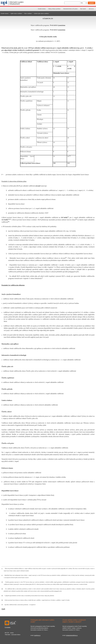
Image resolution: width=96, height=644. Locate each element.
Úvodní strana (42, 9)
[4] (10, 219)
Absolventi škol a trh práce (70, 9)
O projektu (8, 627)
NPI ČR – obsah (9, 633)
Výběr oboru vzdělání (16, 14)
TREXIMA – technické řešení (13, 635)
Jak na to (91, 9)
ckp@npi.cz (37, 635)
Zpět (3, 609)
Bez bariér (83, 9)
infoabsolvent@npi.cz (72, 635)
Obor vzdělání (28, 14)
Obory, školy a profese (54, 9)
